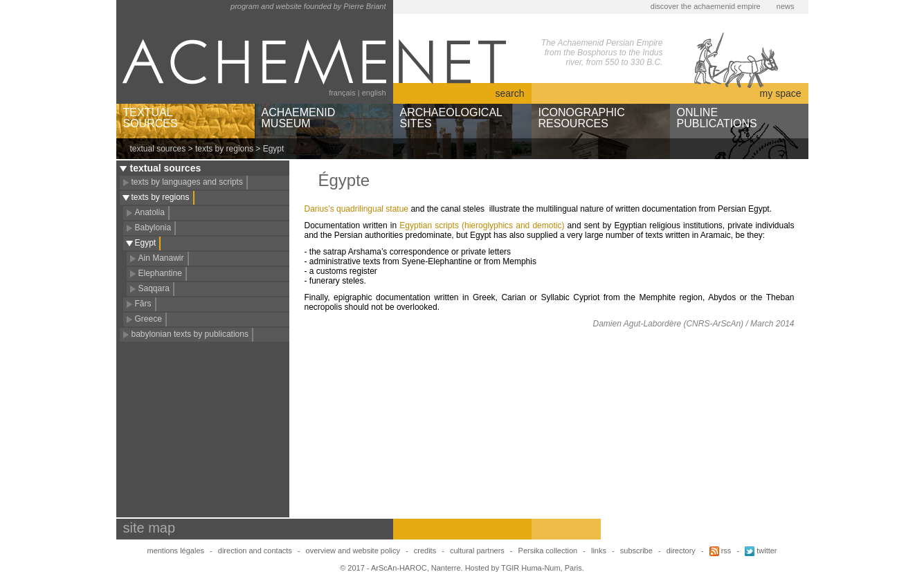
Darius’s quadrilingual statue (357, 209)
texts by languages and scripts (187, 182)
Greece (148, 319)
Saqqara (154, 288)
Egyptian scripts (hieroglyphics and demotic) (482, 225)
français (342, 93)
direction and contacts (255, 551)
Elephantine (160, 273)
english (374, 93)
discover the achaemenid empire (706, 6)
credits (425, 551)
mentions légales (175, 551)
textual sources (158, 149)
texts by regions (224, 149)
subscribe (636, 551)
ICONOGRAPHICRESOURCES (582, 118)
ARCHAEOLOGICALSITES (451, 118)
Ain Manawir (161, 258)
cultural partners (477, 551)
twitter (761, 551)
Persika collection (549, 551)
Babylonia (153, 228)
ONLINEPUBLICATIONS (717, 118)
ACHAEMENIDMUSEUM (299, 118)
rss (721, 551)
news (786, 6)
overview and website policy (353, 551)
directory (681, 551)
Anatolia (150, 212)
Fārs (143, 304)
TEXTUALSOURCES (151, 118)
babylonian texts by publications (190, 334)
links (599, 551)
